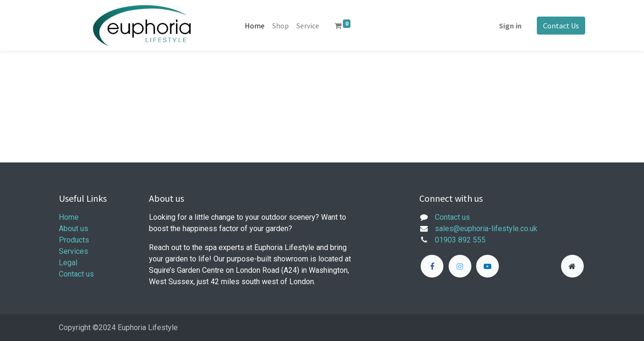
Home (69, 217)
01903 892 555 (460, 240)
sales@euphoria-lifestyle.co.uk (486, 229)
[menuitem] (255, 26)
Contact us (76, 274)
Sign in (510, 26)
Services (74, 251)
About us (74, 229)
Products (74, 240)
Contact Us (561, 26)
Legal (68, 263)
